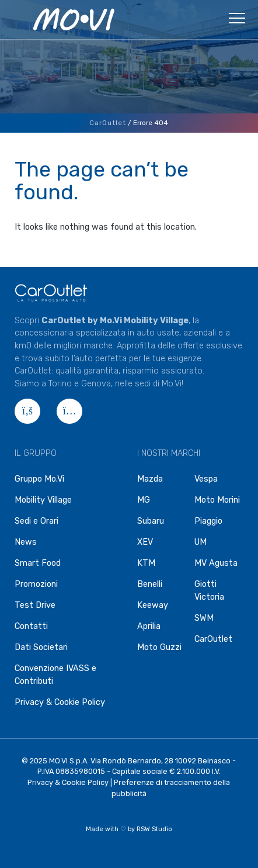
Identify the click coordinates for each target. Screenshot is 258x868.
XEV (145, 542)
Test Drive (35, 605)
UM (201, 542)
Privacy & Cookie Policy (60, 702)
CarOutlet (108, 123)
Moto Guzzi (159, 647)
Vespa (206, 479)
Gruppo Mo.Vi (39, 479)
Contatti (31, 626)
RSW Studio (154, 829)
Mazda (150, 479)
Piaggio (208, 521)
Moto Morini (217, 500)
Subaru (151, 521)
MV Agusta (216, 563)
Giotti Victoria (209, 591)
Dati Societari (41, 647)
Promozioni (36, 584)
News (26, 542)
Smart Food (38, 563)
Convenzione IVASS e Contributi (55, 675)
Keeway (153, 605)
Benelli (150, 584)
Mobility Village (43, 500)
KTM (146, 563)
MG (144, 500)
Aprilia (149, 626)
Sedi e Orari (36, 521)
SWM (204, 618)
